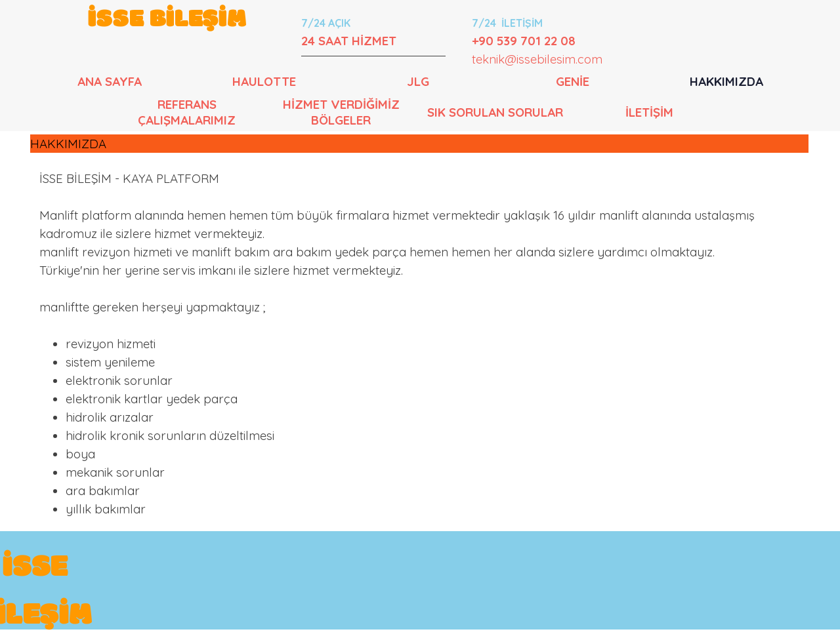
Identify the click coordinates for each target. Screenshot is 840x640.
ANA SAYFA (110, 81)
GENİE (573, 81)
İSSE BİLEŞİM (167, 20)
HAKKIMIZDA (726, 81)
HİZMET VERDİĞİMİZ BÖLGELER (341, 112)
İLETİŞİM (649, 112)
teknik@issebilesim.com (537, 59)
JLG (418, 81)
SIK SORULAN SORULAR (495, 112)
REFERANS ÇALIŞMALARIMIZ (187, 112)
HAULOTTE (264, 81)
